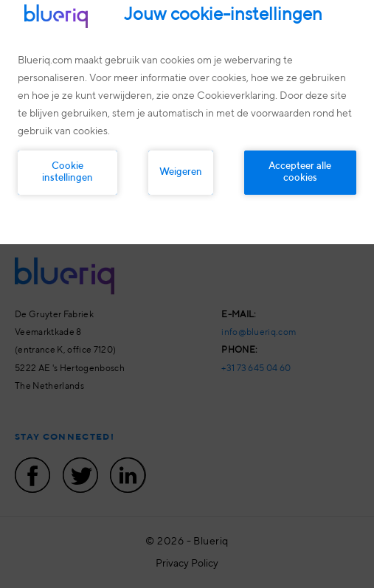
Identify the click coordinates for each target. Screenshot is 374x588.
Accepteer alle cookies (300, 172)
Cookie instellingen (67, 172)
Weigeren (181, 172)
